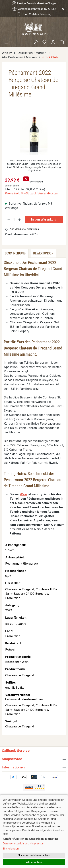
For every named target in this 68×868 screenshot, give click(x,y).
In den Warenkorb (44, 219)
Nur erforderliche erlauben (34, 855)
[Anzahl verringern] (9, 219)
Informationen (13, 767)
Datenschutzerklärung (16, 843)
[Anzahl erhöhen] (20, 219)
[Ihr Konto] (53, 42)
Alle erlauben (34, 862)
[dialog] (34, 832)
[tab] (15, 253)
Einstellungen (11, 849)
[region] (34, 134)
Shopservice (12, 759)
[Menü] (6, 42)
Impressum (38, 843)
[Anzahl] (14, 219)
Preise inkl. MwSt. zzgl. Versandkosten (31, 193)
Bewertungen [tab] (43, 253)
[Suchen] (36, 42)
